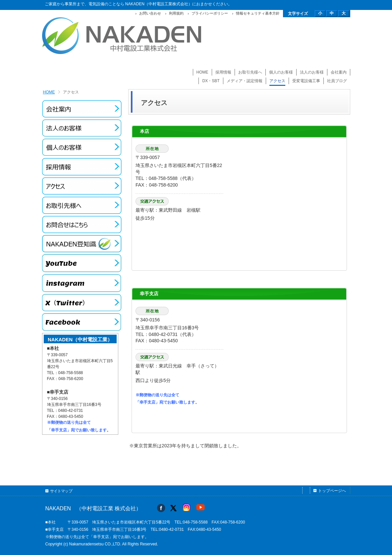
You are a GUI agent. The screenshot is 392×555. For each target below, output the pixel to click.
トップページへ (332, 491)
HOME (49, 92)
